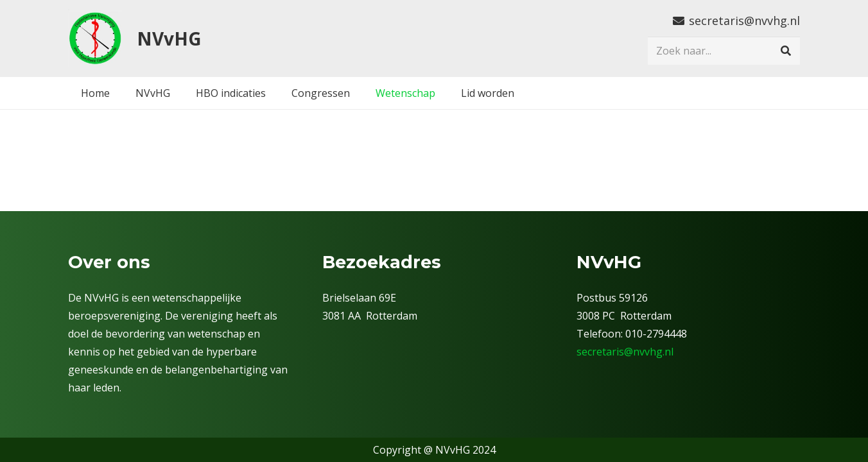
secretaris (600, 352)
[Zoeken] (786, 51)
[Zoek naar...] (724, 51)
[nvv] (95, 38)
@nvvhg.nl (649, 352)
